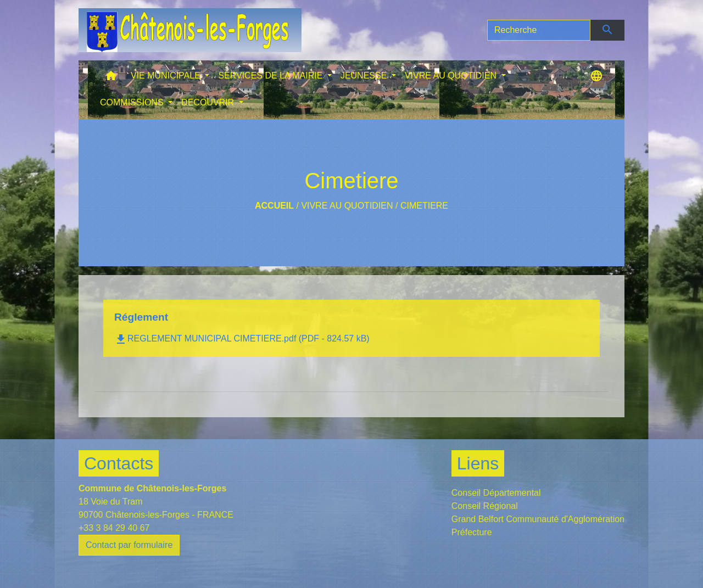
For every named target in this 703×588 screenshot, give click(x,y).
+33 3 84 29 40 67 (114, 528)
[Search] (539, 30)
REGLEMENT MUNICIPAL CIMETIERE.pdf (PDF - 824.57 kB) (242, 338)
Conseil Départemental (496, 493)
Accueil (274, 206)
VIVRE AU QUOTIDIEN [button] (452, 75)
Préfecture (472, 532)
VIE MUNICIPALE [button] (167, 75)
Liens (478, 463)
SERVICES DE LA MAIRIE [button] (271, 75)
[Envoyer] (608, 30)
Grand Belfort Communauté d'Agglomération (538, 519)
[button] (111, 78)
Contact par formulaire (129, 545)
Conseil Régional (485, 506)
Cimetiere (424, 206)
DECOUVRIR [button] (209, 102)
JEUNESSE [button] (365, 75)
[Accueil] (190, 30)
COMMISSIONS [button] (133, 102)
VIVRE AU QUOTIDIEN (347, 206)
